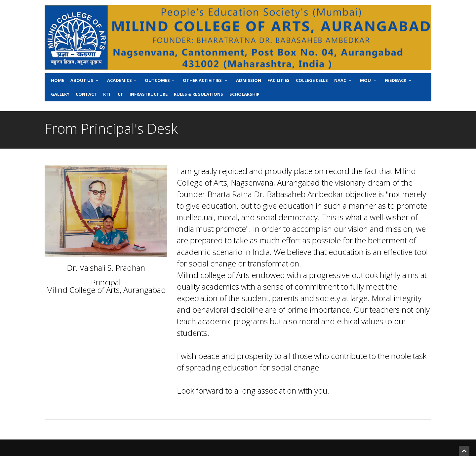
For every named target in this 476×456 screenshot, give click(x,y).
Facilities (278, 80)
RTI (107, 94)
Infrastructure (149, 94)
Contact (86, 94)
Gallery (60, 94)
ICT (120, 94)
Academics (122, 80)
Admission (249, 80)
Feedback (399, 80)
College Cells (312, 80)
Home (58, 80)
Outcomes (160, 80)
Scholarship (244, 94)
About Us (85, 80)
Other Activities (205, 80)
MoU (369, 80)
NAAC (343, 80)
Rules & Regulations (198, 94)
